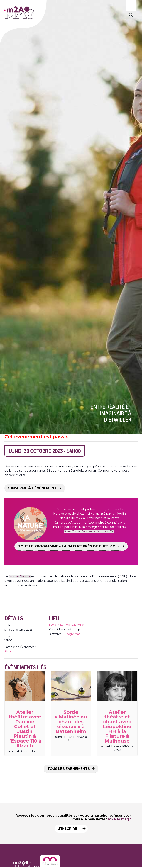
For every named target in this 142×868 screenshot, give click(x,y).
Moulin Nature (20, 576)
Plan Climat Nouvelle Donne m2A (89, 531)
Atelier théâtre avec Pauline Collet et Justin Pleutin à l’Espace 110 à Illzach (25, 729)
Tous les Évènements (69, 769)
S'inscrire (71, 829)
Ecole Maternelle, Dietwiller (66, 625)
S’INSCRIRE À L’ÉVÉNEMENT (32, 488)
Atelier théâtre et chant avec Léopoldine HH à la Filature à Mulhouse (117, 726)
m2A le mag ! (119, 819)
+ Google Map (71, 634)
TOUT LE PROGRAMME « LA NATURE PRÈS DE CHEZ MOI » (69, 546)
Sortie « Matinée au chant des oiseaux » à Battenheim (71, 722)
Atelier (9, 651)
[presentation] (25, 686)
